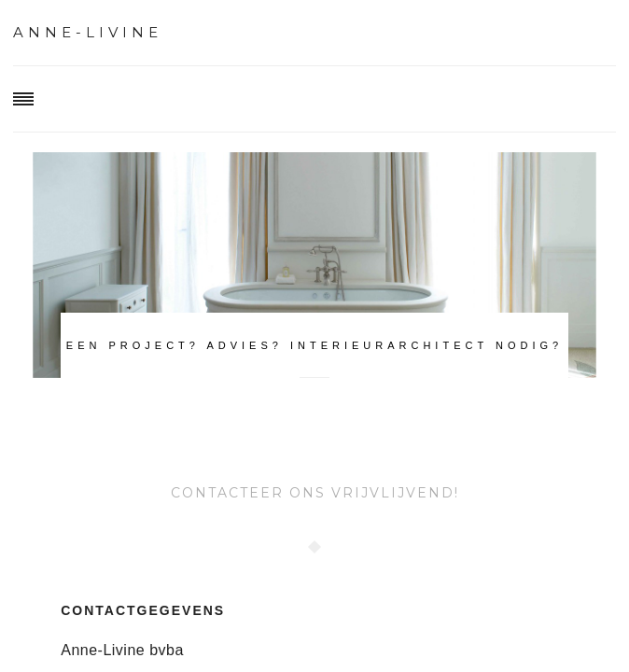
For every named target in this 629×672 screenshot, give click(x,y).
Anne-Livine (88, 32)
